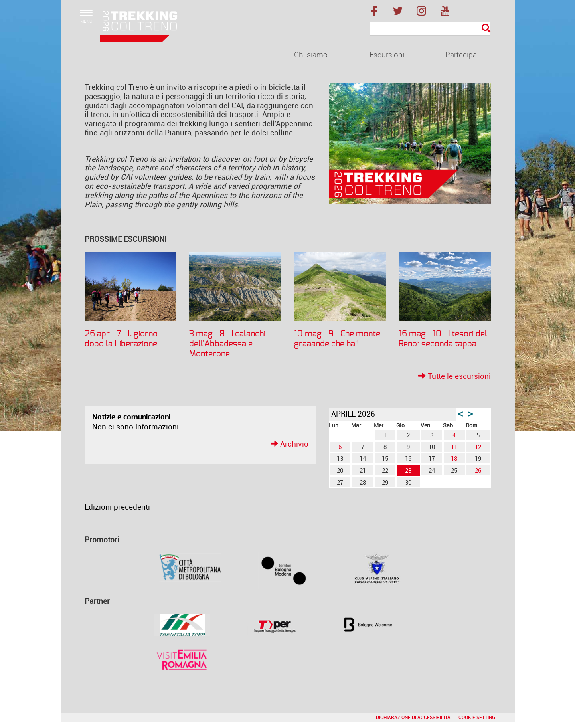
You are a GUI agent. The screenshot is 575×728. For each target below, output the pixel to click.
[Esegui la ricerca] (486, 29)
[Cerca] (430, 29)
